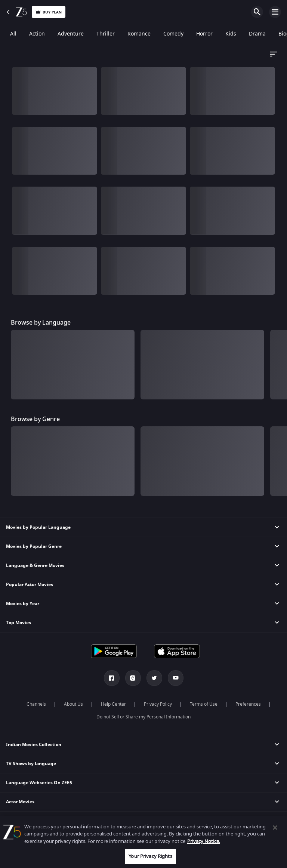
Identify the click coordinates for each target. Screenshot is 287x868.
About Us (73, 704)
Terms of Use (204, 704)
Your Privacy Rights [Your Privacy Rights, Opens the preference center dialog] (150, 856)
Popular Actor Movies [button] (30, 585)
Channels (36, 704)
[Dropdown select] (272, 54)
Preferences (248, 704)
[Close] (275, 828)
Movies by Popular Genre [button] (34, 546)
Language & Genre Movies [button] (35, 565)
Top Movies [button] (18, 623)
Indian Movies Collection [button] (34, 745)
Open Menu (275, 12)
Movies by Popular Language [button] (38, 527)
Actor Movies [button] (20, 802)
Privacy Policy (158, 704)
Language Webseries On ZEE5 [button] (39, 783)
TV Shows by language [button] (31, 764)
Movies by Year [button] (23, 604)
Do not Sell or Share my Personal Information (143, 717)
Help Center (113, 704)
